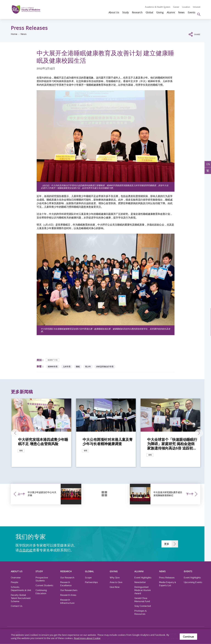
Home (14, 34)
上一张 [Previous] (19, 433)
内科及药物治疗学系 (105, 367)
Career (176, 7)
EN (208, 164)
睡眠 (78, 367)
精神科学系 (53, 367)
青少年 (88, 367)
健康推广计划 (54, 360)
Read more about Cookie (87, 637)
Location (186, 7)
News (24, 34)
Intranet (197, 7)
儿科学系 (67, 367)
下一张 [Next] (193, 433)
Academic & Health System (158, 7)
